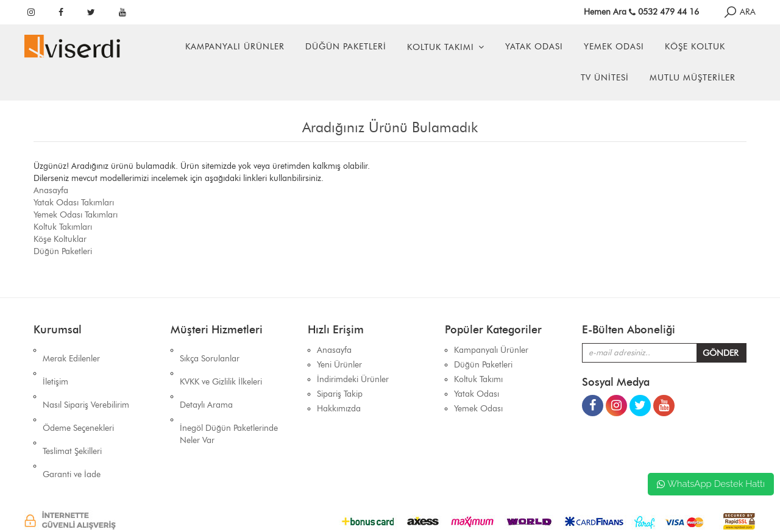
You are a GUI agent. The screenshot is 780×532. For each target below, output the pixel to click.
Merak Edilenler (71, 350)
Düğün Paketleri (346, 47)
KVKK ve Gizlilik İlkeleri (221, 365)
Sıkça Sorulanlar (210, 350)
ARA (739, 12)
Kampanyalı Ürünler (235, 47)
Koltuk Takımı (441, 47)
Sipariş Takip (340, 394)
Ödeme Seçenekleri (78, 394)
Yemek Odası (614, 47)
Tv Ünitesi (605, 78)
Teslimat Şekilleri (72, 409)
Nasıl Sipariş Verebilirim (86, 379)
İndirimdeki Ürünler (353, 379)
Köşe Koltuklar (60, 239)
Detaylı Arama (206, 379)
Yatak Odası (534, 47)
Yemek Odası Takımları (76, 215)
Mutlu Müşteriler (693, 78)
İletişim (55, 365)
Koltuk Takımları (63, 227)
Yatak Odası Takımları (74, 203)
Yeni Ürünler (339, 365)
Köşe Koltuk (695, 47)
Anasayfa (51, 190)
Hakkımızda (339, 409)
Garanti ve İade (72, 423)
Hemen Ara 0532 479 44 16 (641, 12)
